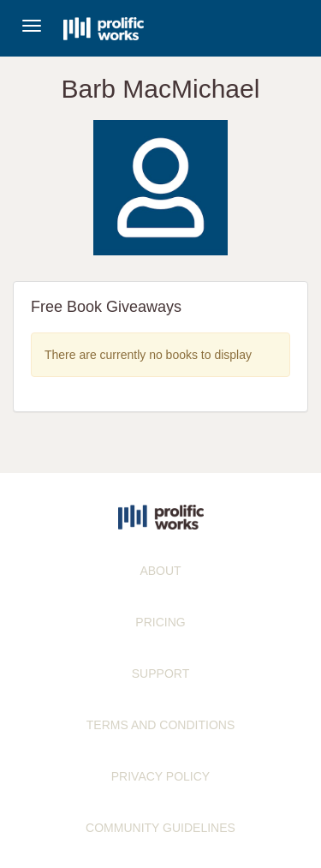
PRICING (160, 622)
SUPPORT (160, 673)
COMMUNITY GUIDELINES (160, 828)
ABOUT (160, 571)
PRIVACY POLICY (160, 776)
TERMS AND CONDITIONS (160, 725)
